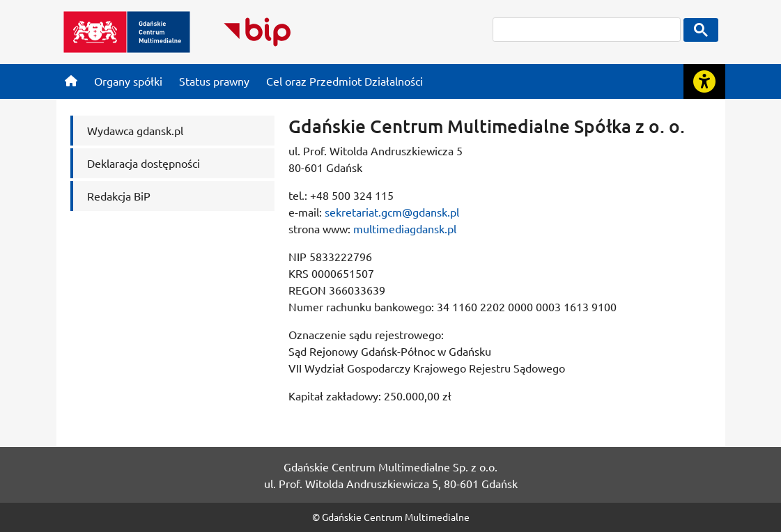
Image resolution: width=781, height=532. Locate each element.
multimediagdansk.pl (405, 228)
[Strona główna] (71, 81)
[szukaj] (587, 30)
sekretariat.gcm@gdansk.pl (392, 212)
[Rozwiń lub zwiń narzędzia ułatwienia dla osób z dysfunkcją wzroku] (704, 81)
